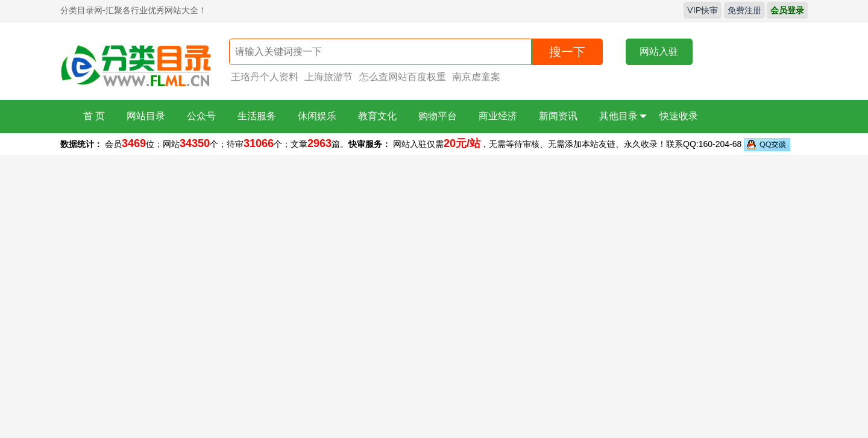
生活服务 (257, 116)
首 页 (94, 116)
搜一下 (567, 52)
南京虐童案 (476, 77)
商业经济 (498, 116)
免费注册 (744, 10)
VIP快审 (703, 10)
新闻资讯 (558, 116)
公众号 (201, 116)
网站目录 (146, 116)
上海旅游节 (329, 77)
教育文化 (377, 116)
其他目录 (623, 116)
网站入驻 (659, 52)
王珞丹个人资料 (265, 77)
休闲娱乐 (317, 116)
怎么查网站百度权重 (403, 77)
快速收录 (679, 116)
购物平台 (438, 116)
